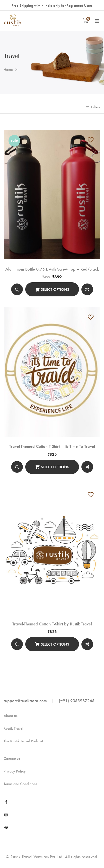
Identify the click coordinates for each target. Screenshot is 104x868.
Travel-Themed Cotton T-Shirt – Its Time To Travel (52, 446)
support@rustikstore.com (25, 700)
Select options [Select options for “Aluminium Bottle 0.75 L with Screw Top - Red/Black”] (55, 289)
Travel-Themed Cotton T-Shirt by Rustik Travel (52, 624)
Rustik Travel (13, 728)
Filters (96, 107)
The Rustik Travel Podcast (23, 741)
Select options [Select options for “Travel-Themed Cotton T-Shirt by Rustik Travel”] (55, 644)
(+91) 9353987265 (77, 700)
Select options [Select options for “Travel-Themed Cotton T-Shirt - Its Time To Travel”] (55, 467)
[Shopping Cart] (85, 21)
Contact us (12, 758)
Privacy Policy (15, 771)
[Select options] (52, 289)
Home (8, 69)
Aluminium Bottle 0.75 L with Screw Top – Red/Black (52, 269)
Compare (87, 289)
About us (11, 716)
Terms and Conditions (20, 784)
